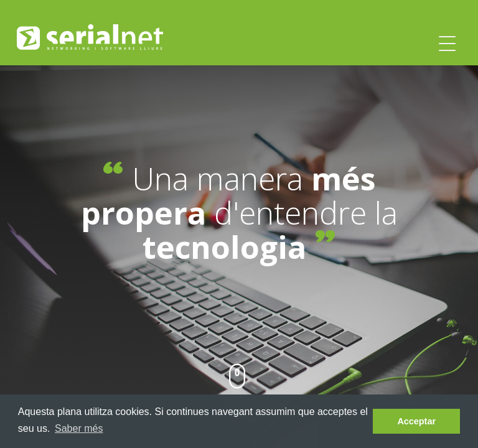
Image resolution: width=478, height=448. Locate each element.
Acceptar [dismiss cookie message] (416, 421)
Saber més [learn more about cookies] (79, 428)
